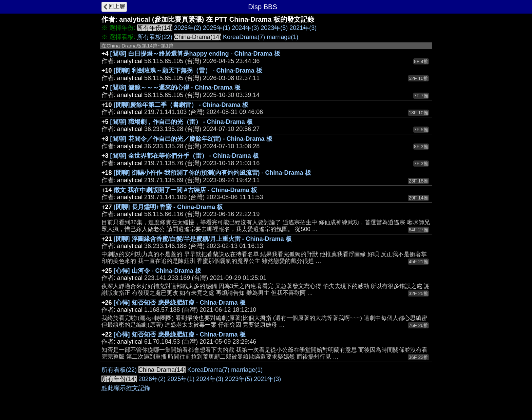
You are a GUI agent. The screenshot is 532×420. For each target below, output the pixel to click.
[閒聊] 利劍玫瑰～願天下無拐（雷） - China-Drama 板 (188, 71)
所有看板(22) (155, 37)
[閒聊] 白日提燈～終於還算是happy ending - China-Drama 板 (195, 54)
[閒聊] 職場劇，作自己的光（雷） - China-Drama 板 (182, 122)
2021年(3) (303, 28)
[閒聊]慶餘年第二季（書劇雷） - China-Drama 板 (181, 105)
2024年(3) (245, 28)
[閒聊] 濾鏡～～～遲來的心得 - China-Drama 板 (175, 88)
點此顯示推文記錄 (126, 388)
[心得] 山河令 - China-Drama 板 (157, 271)
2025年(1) (216, 28)
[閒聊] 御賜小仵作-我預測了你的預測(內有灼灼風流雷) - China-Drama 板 (212, 173)
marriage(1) (282, 37)
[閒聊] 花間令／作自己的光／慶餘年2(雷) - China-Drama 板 (191, 139)
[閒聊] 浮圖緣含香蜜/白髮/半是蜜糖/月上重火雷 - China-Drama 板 (203, 239)
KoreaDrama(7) (244, 37)
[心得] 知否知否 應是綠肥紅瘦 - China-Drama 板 (180, 303)
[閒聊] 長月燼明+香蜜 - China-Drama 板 (168, 207)
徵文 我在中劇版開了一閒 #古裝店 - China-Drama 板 (185, 190)
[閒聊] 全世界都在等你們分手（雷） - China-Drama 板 (185, 156)
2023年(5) (274, 28)
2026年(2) (188, 28)
